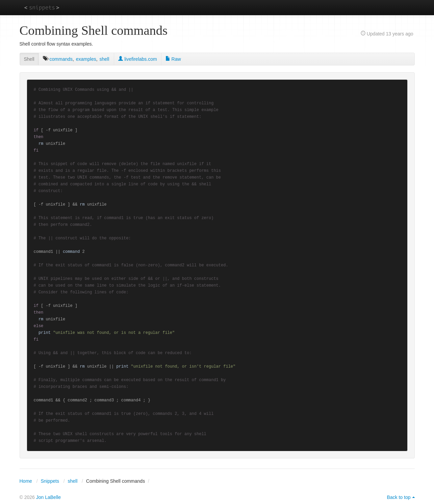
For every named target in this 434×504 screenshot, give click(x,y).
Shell (29, 59)
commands (61, 59)
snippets (42, 7)
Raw (173, 59)
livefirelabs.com (137, 59)
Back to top (399, 497)
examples (86, 59)
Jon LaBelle (48, 497)
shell (104, 59)
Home (26, 481)
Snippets (50, 481)
